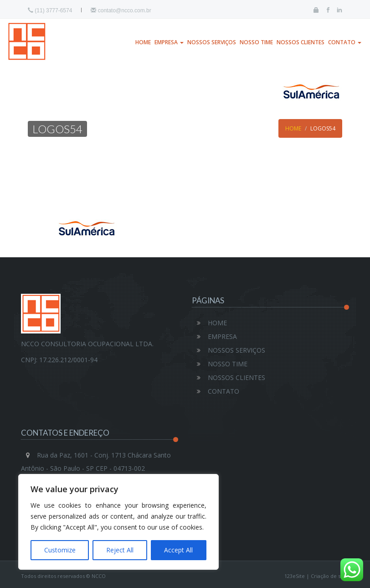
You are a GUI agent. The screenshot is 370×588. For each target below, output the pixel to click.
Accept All (178, 550)
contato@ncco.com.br (121, 10)
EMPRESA (169, 42)
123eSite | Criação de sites (317, 576)
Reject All (120, 550)
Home (293, 128)
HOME (143, 42)
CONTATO (345, 42)
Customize (60, 550)
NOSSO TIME (256, 42)
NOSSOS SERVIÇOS (212, 42)
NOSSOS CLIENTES (301, 42)
